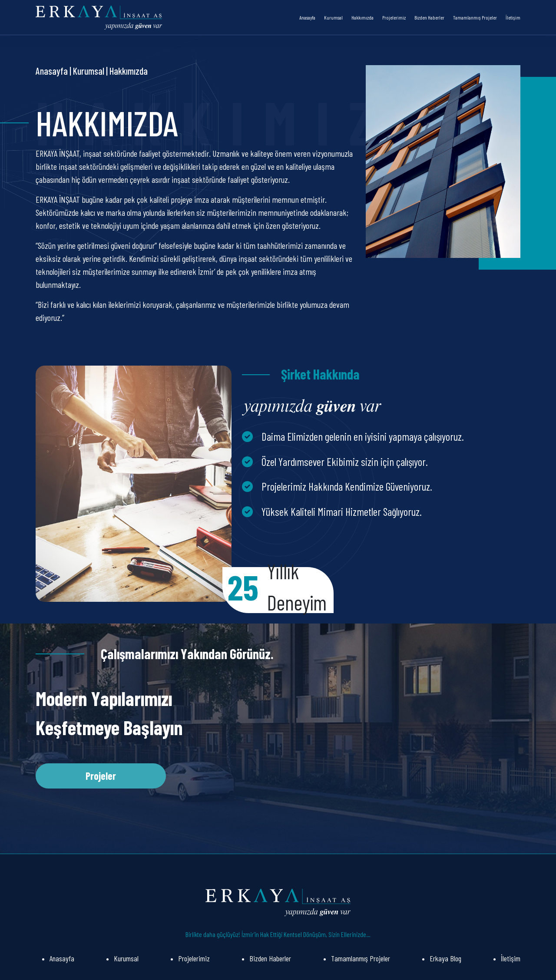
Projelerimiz (394, 17)
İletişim (513, 17)
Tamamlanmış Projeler (475, 17)
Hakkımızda (362, 17)
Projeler (101, 776)
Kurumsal (333, 17)
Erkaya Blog (445, 958)
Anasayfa (307, 17)
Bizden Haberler (429, 17)
